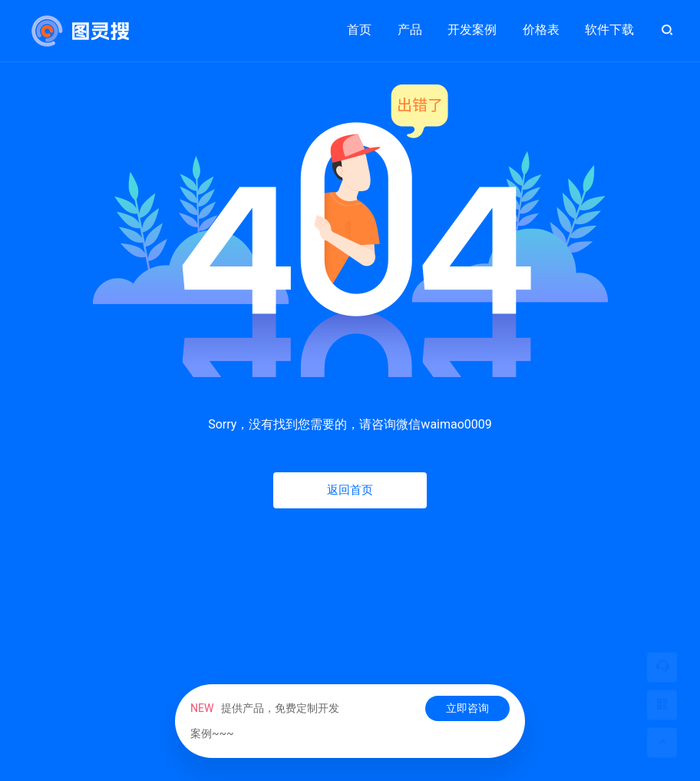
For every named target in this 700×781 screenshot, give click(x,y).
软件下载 (609, 30)
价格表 (541, 30)
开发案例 (472, 23)
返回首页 (350, 490)
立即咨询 (467, 708)
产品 (410, 23)
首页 (359, 30)
